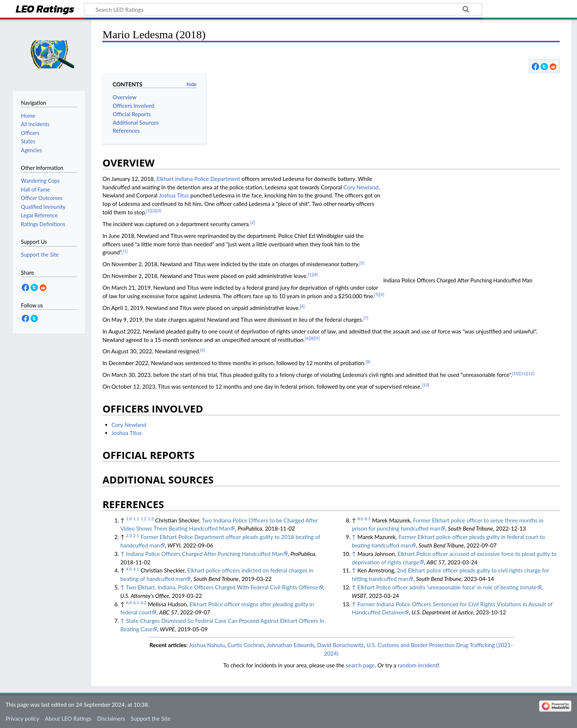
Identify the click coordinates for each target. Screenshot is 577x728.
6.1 (136, 602)
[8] (312, 338)
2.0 (129, 536)
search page (360, 665)
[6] (302, 306)
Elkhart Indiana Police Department (198, 179)
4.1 (136, 569)
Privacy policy (22, 718)
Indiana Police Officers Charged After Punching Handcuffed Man (204, 554)
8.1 (368, 519)
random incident (418, 665)
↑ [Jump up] (122, 554)
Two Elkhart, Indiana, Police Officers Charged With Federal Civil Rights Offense (222, 587)
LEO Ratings (45, 10)
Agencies (31, 150)
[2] (154, 210)
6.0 (129, 602)
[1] (149, 210)
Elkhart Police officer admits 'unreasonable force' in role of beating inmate (447, 587)
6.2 (144, 602)
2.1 (136, 536)
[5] (377, 294)
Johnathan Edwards (291, 645)
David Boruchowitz (341, 645)
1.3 (151, 519)
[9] (317, 338)
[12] (531, 373)
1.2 (144, 519)
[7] (366, 318)
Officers (30, 133)
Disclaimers (111, 718)
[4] (315, 274)
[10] (516, 373)
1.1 (136, 519)
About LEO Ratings (68, 718)
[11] (523, 373)
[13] (425, 385)
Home (28, 116)
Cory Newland (361, 187)
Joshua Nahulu (207, 645)
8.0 (360, 519)
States (28, 141)
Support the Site (151, 718)
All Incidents (35, 124)
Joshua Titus (174, 195)
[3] (159, 210)
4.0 (129, 569)
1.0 (129, 519)
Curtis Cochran (246, 645)
